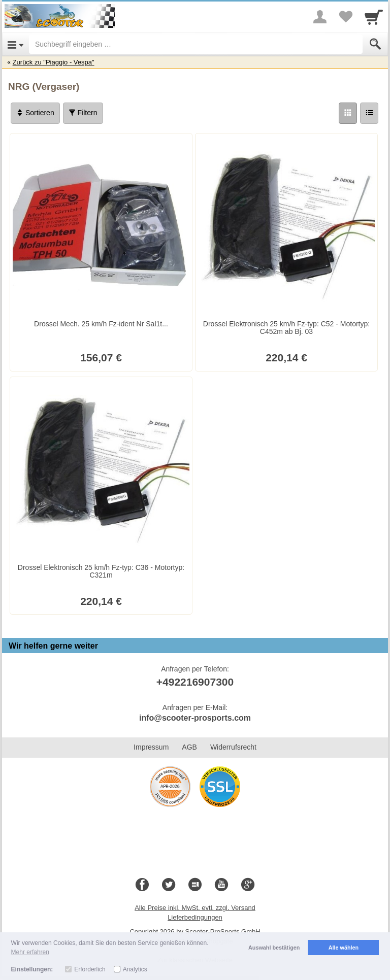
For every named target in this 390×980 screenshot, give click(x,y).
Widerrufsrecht (233, 747)
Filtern (83, 113)
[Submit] (375, 44)
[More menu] (320, 17)
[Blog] (195, 885)
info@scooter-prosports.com (195, 718)
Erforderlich (90, 969)
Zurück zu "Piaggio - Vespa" (54, 62)
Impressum (151, 747)
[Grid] (348, 113)
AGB (189, 747)
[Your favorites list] (345, 17)
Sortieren (35, 113)
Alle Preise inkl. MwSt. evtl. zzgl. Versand (195, 908)
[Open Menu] (15, 44)
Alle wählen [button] (344, 948)
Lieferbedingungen (195, 917)
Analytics (135, 969)
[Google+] (248, 885)
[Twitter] (169, 885)
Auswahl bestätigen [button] (274, 948)
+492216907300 (195, 682)
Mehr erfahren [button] (30, 952)
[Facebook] (142, 885)
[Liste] (369, 113)
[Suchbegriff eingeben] (196, 44)
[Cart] (374, 17)
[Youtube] (221, 885)
